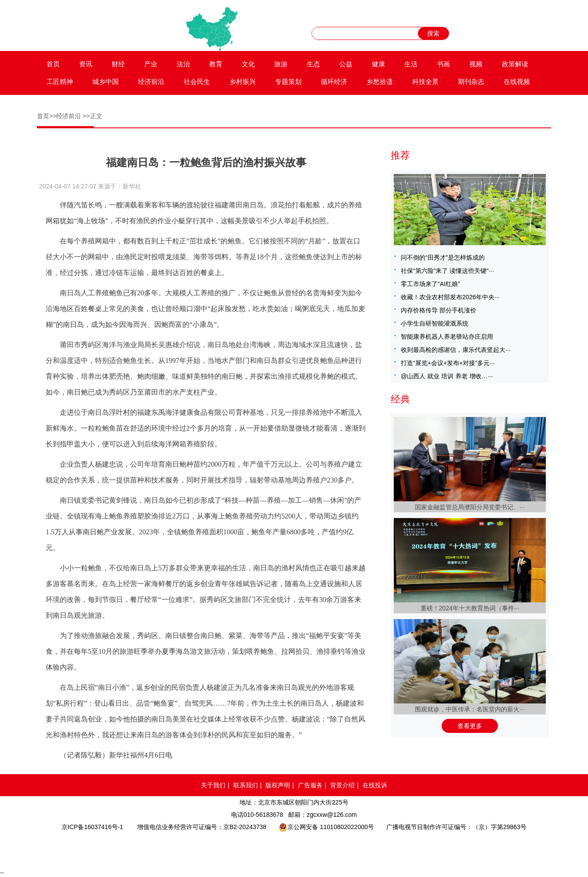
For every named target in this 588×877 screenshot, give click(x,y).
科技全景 (425, 82)
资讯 (86, 64)
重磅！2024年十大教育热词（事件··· (470, 608)
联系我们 (246, 785)
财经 (118, 64)
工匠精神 (60, 82)
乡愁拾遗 (380, 82)
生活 (411, 64)
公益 (346, 64)
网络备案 (266, 849)
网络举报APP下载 (437, 849)
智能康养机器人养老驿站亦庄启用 (447, 337)
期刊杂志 (471, 82)
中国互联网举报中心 (320, 849)
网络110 (214, 849)
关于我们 (213, 785)
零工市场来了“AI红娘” (430, 284)
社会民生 (197, 82)
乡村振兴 (243, 82)
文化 (248, 64)
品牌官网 (150, 849)
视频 (476, 64)
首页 (53, 64)
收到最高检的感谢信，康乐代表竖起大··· (456, 350)
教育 (216, 64)
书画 (443, 64)
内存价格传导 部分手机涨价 (439, 310)
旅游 (281, 64)
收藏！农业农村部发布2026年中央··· (450, 297)
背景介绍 (342, 785)
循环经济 (334, 82)
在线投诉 (375, 785)
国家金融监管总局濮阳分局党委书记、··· (470, 507)
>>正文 (92, 116)
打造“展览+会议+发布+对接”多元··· (448, 363)
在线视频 (517, 82)
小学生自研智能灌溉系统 (435, 323)
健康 (378, 64)
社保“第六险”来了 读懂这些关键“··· (447, 271)
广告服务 (310, 785)
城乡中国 (105, 82)
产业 (151, 64)
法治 (183, 64)
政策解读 (515, 64)
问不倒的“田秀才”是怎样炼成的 (443, 257)
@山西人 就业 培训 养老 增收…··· (447, 376)
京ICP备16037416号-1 (92, 827)
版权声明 (278, 785)
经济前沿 (151, 82)
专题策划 (288, 82)
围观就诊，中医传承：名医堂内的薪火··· (470, 709)
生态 (313, 64)
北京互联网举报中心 (371, 849)
